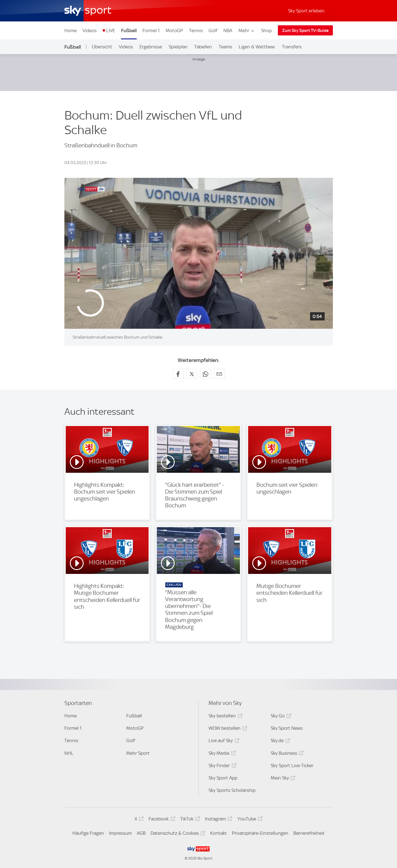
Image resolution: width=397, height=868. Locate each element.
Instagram (218, 820)
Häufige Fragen (88, 833)
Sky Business (286, 754)
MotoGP (174, 31)
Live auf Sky (223, 741)
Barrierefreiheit (309, 833)
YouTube (249, 820)
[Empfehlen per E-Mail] (219, 374)
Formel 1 (151, 31)
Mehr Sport (138, 753)
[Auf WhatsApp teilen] (206, 374)
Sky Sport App (223, 778)
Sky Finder (221, 766)
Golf (213, 31)
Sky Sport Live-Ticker (292, 765)
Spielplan (178, 47)
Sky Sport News (287, 728)
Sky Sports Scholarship (232, 790)
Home (71, 31)
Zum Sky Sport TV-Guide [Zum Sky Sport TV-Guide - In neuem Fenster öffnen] (305, 31)
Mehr (247, 31)
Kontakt (219, 833)
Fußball (129, 31)
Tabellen (203, 47)
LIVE (111, 31)
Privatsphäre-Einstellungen (260, 833)
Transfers (292, 47)
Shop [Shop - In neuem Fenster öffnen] (266, 31)
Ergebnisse (151, 47)
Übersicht (102, 47)
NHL (69, 753)
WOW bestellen (227, 729)
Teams (225, 47)
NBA (228, 31)
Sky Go (280, 717)
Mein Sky (282, 779)
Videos (90, 31)
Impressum (120, 833)
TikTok (189, 820)
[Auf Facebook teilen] (178, 374)
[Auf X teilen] (192, 374)
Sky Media (221, 754)
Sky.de (280, 741)
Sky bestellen (224, 717)
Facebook (161, 820)
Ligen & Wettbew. (257, 47)
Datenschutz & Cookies (177, 834)
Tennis (196, 31)
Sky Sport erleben (306, 11)
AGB (141, 833)
